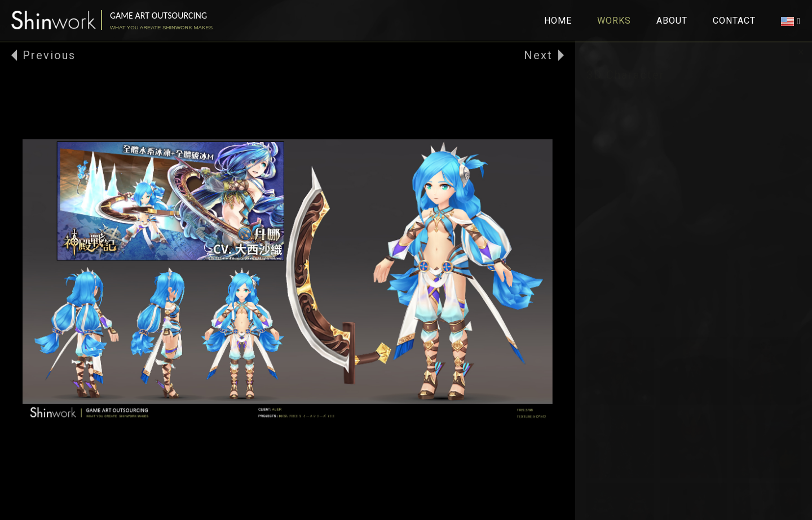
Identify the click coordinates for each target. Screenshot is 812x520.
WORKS (614, 21)
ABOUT (672, 21)
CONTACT (734, 21)
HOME (558, 21)
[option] (288, 280)
